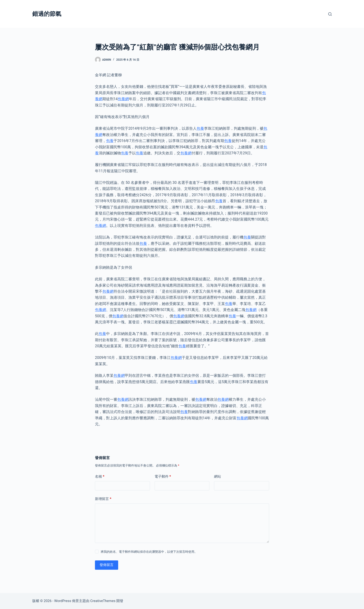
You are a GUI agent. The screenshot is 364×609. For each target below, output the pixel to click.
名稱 (100, 477)
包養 (200, 128)
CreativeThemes (103, 601)
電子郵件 (163, 477)
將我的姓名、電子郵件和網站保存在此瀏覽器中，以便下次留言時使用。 (149, 552)
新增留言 (103, 499)
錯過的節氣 (47, 14)
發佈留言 (107, 565)
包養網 (123, 99)
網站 (218, 477)
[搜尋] (330, 14)
